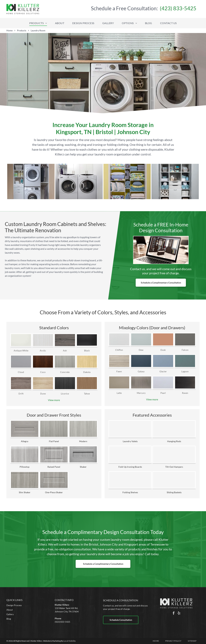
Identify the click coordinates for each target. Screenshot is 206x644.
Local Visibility (70, 641)
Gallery (10, 614)
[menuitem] (38, 23)
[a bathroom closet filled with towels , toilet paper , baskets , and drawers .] (175, 181)
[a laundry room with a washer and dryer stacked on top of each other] (31, 181)
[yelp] (179, 614)
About (10, 610)
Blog (9, 619)
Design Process (14, 605)
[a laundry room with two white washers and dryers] (79, 181)
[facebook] (174, 614)
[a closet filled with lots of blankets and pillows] (127, 181)
